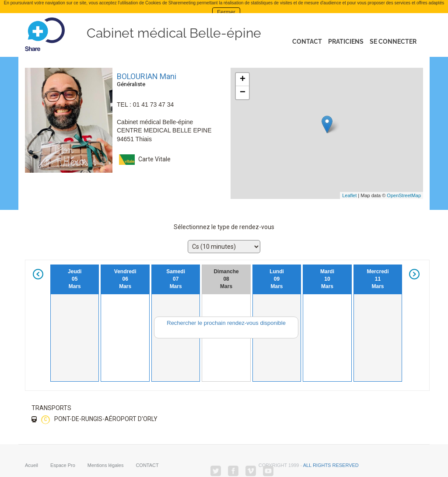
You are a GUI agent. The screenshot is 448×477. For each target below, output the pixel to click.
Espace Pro (63, 465)
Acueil (31, 465)
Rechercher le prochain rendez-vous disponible (226, 323)
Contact (307, 42)
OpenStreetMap (404, 195)
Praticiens (346, 42)
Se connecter (393, 42)
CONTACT (147, 465)
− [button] (243, 93)
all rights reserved (331, 465)
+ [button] (243, 80)
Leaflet (349, 195)
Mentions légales (106, 465)
